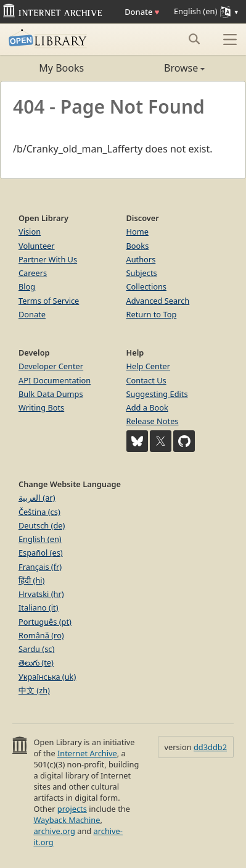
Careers (33, 273)
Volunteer (37, 246)
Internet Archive (87, 753)
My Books (61, 68)
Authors (141, 259)
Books (138, 246)
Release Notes (153, 421)
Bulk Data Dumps (51, 394)
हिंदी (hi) (31, 580)
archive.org (54, 831)
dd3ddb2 (210, 747)
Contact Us (146, 380)
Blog (27, 286)
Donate (142, 12)
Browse (164, 68)
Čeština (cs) (39, 512)
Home (137, 232)
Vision (30, 232)
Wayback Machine (67, 820)
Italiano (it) (39, 607)
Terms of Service (49, 301)
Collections (147, 286)
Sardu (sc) (36, 649)
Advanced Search (158, 301)
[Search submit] (194, 39)
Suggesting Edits (157, 394)
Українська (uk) (47, 677)
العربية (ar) (37, 498)
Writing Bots (41, 407)
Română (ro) (41, 635)
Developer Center (51, 366)
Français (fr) (40, 567)
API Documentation (55, 380)
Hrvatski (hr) (41, 594)
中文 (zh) (34, 690)
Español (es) (41, 553)
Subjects (142, 273)
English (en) (40, 539)
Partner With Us (48, 259)
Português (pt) (45, 622)
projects (72, 809)
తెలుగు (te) (36, 662)
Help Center (149, 366)
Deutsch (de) (42, 525)
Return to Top (152, 314)
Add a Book (147, 407)
